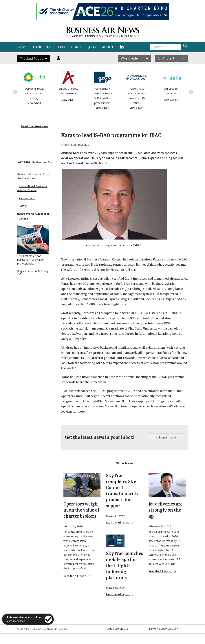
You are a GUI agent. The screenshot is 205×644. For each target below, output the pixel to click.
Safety (23, 206)
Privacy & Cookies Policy (164, 629)
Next (191, 91)
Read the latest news (33, 126)
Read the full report (77, 576)
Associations (27, 198)
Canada (23, 219)
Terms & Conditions (117, 629)
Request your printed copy (33, 272)
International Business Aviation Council (95, 259)
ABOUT (108, 47)
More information (16, 621)
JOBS (92, 47)
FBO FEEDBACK (70, 47)
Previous (14, 91)
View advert (34, 103)
